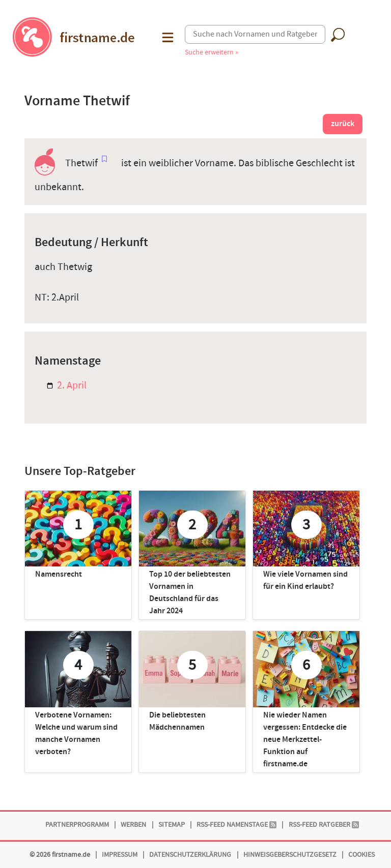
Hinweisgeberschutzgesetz (290, 855)
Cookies (361, 855)
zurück (343, 124)
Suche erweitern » (212, 52)
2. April (67, 385)
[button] (167, 37)
